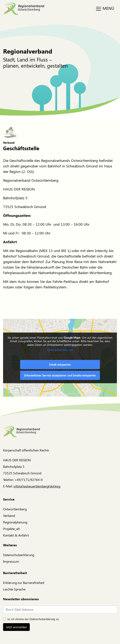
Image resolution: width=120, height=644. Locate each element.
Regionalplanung (15, 522)
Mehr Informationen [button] (60, 350)
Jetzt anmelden (16, 627)
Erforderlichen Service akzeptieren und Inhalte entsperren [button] (60, 375)
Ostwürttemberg (15, 509)
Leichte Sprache (14, 589)
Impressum (11, 561)
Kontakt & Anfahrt (16, 535)
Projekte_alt (11, 529)
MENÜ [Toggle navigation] (105, 9)
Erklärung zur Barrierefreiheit (24, 583)
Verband (9, 516)
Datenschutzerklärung (19, 555)
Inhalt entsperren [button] (60, 365)
